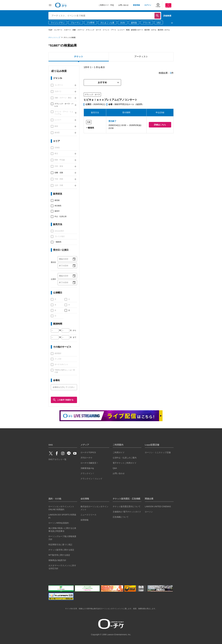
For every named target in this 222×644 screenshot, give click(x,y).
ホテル (154, 30)
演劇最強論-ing (87, 468)
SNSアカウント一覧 (57, 459)
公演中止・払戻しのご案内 (125, 458)
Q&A (115, 468)
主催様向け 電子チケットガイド (127, 512)
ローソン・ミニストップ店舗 (158, 452)
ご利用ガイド (119, 452)
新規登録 (136, 5)
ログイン (148, 5)
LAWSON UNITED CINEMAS (158, 506)
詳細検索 (167, 16)
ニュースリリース (88, 515)
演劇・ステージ (78, 30)
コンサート (58, 30)
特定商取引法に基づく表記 (60, 545)
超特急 (134, 23)
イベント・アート (109, 30)
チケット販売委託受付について (127, 506)
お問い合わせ (123, 5)
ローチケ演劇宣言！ (89, 463)
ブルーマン (76, 23)
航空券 (147, 30)
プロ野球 (90, 23)
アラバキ (147, 23)
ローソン (149, 512)
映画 (128, 30)
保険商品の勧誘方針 (57, 560)
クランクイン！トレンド (91, 479)
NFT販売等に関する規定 (59, 555)
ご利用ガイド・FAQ (106, 5)
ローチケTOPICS (88, 452)
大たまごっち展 (107, 23)
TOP (50, 30)
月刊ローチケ (87, 458)
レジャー (121, 30)
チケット (79, 57)
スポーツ (67, 30)
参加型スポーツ (137, 30)
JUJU (123, 23)
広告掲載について (121, 517)
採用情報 (85, 520)
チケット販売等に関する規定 (61, 550)
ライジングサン (58, 23)
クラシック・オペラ (93, 30)
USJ (159, 23)
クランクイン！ (87, 473)
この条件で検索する (63, 400)
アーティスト (141, 57)
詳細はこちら (160, 125)
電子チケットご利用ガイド (125, 463)
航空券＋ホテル (164, 30)
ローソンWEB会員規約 (59, 523)
